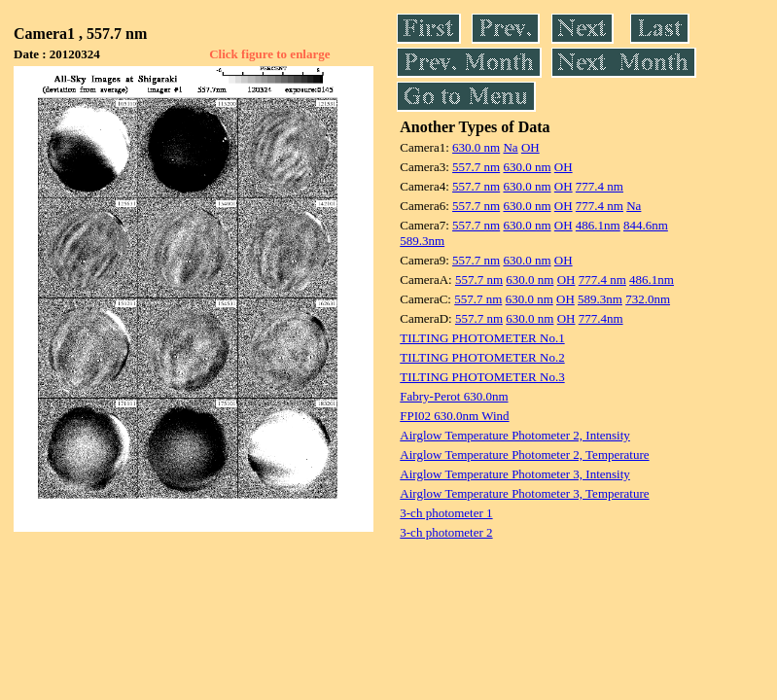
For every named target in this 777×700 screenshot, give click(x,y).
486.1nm (598, 225)
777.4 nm (600, 186)
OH (530, 147)
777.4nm (601, 318)
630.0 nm (476, 147)
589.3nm (422, 241)
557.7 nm (476, 167)
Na (510, 147)
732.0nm (648, 299)
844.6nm (646, 225)
